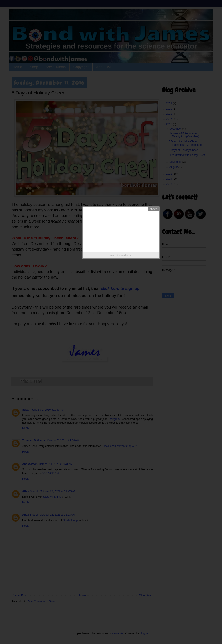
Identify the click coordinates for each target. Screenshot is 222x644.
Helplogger (126, 255)
